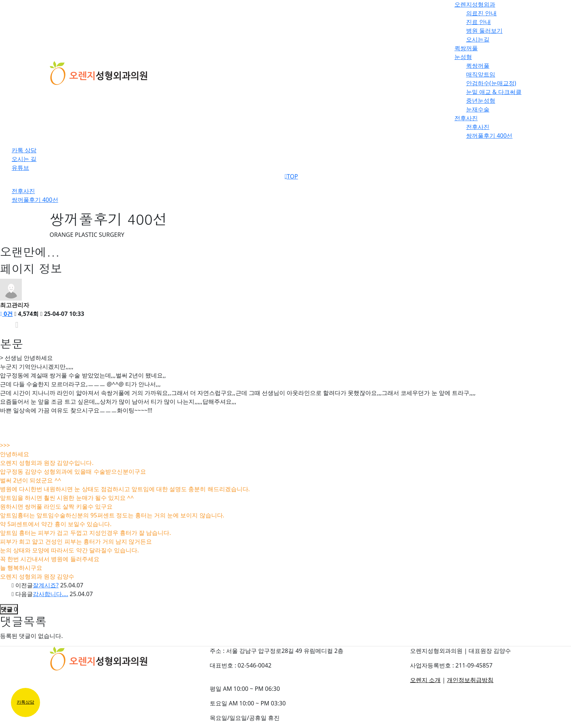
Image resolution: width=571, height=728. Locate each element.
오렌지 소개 (425, 680)
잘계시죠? (46, 585)
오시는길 (478, 39)
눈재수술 (478, 109)
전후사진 (466, 118)
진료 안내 (479, 22)
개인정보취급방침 (470, 680)
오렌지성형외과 (475, 4)
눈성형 (463, 57)
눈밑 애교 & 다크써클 (494, 92)
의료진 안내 (481, 13)
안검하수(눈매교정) (491, 83)
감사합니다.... (50, 594)
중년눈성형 (481, 101)
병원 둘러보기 (484, 31)
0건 (6, 314)
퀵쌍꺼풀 (466, 48)
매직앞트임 (481, 74)
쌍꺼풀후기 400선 (489, 136)
